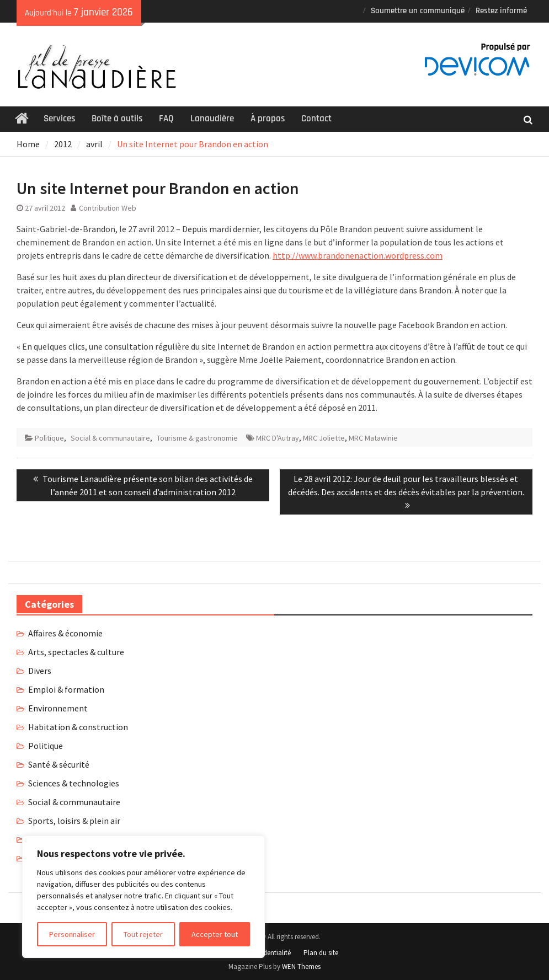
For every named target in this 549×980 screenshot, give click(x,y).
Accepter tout (215, 934)
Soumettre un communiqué (418, 11)
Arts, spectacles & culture (76, 652)
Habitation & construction (78, 727)
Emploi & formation (66, 689)
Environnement (58, 708)
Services (59, 119)
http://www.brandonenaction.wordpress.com (358, 255)
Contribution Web (108, 208)
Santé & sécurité (59, 764)
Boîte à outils (117, 119)
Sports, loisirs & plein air (74, 821)
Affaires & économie (65, 633)
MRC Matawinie (373, 438)
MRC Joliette (324, 438)
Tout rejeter (143, 934)
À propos (268, 119)
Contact (316, 119)
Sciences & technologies (74, 783)
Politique (49, 438)
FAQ (166, 119)
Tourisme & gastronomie (197, 438)
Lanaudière (212, 119)
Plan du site (321, 953)
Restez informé (501, 11)
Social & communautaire (110, 438)
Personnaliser (72, 934)
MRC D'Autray (278, 438)
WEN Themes (301, 966)
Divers (40, 671)
